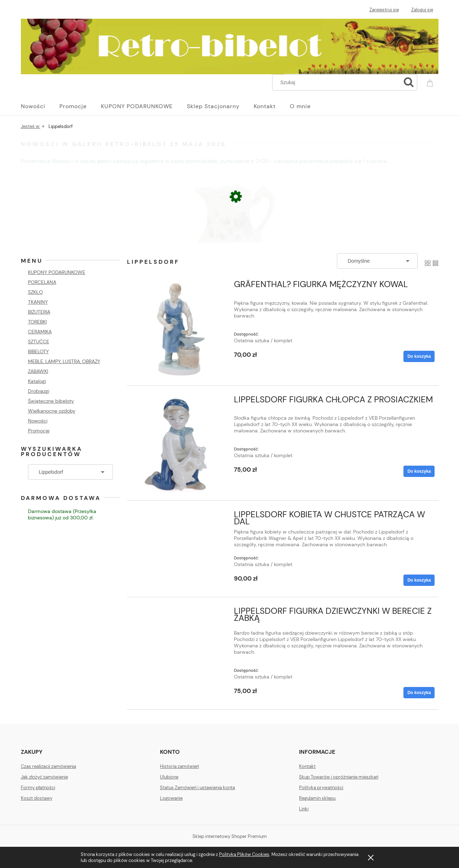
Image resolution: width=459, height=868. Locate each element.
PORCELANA (42, 282)
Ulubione (169, 777)
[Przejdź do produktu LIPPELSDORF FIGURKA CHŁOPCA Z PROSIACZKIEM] (179, 445)
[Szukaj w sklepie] (338, 82)
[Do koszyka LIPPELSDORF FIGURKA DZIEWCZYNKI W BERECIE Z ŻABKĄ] (419, 693)
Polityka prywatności (321, 788)
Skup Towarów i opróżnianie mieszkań (339, 777)
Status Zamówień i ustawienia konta (197, 788)
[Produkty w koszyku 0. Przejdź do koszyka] (431, 82)
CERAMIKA (40, 332)
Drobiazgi (39, 391)
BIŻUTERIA (39, 312)
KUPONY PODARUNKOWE (57, 272)
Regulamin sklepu (317, 798)
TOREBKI (37, 322)
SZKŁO (35, 292)
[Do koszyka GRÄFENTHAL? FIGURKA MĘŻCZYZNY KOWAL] (419, 356)
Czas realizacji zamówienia (48, 766)
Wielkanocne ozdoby (52, 411)
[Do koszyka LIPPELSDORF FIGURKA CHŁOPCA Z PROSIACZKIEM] (419, 471)
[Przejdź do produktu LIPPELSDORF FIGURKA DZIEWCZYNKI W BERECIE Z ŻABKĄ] (179, 613)
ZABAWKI (38, 371)
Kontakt (307, 766)
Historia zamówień (179, 766)
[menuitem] (40, 106)
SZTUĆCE (39, 342)
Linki (304, 809)
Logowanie (171, 798)
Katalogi (37, 381)
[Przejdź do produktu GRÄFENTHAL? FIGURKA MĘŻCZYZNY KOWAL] (179, 330)
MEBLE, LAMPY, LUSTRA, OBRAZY (64, 361)
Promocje (39, 431)
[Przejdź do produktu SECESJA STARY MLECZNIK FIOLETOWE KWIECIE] (230, 239)
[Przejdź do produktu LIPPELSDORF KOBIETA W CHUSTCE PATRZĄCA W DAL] (179, 517)
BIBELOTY (38, 351)
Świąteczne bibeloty (51, 401)
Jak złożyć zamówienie (44, 777)
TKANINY (38, 302)
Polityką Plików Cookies (244, 854)
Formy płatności (38, 788)
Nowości (38, 421)
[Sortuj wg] (377, 261)
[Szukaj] (409, 82)
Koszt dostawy (37, 798)
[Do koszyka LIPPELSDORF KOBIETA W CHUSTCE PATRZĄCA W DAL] (419, 580)
